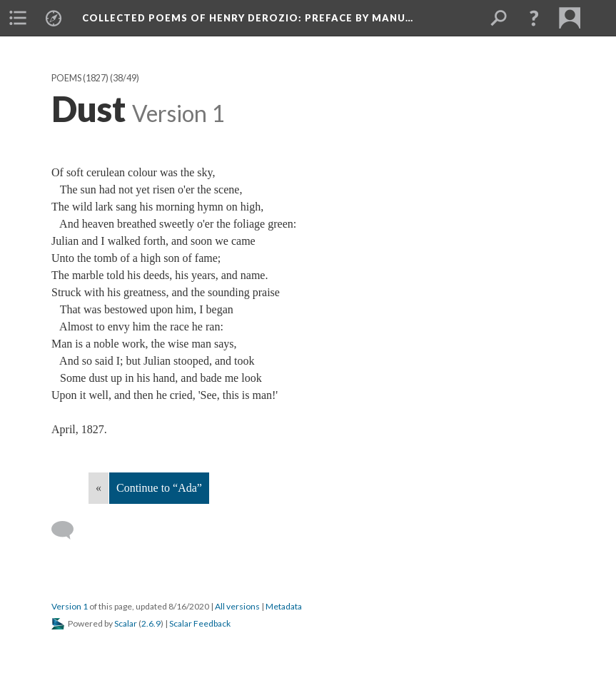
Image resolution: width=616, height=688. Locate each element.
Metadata (284, 606)
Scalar (126, 623)
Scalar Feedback (200, 623)
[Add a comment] (69, 530)
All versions (237, 606)
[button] (534, 18)
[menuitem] (18, 18)
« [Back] (99, 488)
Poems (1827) (80, 78)
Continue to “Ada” (159, 488)
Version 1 (70, 606)
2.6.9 (151, 623)
